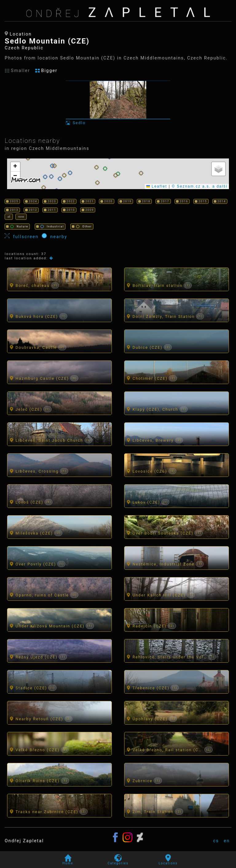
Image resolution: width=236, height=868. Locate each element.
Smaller (17, 71)
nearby (54, 236)
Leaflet (157, 186)
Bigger (46, 71)
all (9, 217)
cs (216, 841)
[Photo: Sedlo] (118, 103)
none (21, 217)
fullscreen (23, 236)
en (227, 841)
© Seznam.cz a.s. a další (200, 186)
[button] (45, 177)
